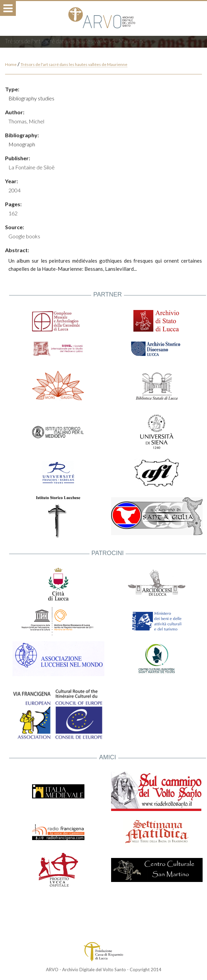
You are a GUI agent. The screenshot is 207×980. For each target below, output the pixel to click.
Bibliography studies (31, 98)
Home (11, 64)
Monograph (22, 144)
